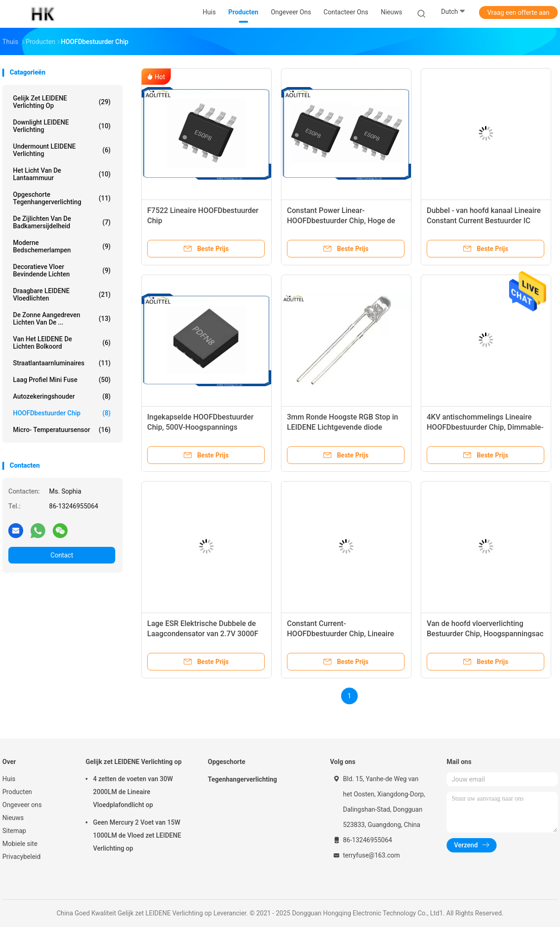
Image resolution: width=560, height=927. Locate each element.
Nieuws (13, 818)
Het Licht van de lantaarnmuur (62, 174)
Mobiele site (20, 844)
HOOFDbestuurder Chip (62, 413)
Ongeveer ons (22, 805)
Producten (17, 792)
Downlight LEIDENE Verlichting (62, 126)
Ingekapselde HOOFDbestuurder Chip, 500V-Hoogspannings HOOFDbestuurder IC (200, 427)
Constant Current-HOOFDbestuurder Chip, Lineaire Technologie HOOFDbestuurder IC (343, 634)
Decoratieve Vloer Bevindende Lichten (62, 270)
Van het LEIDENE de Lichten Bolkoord (62, 343)
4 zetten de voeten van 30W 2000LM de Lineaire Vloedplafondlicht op (133, 792)
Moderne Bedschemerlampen (62, 246)
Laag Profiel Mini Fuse (62, 380)
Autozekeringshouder (62, 396)
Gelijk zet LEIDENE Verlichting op (62, 102)
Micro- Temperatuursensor (62, 430)
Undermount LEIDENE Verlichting (62, 150)
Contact (62, 555)
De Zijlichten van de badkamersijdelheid (62, 222)
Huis (9, 779)
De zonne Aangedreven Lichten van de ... (62, 319)
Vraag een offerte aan (518, 13)
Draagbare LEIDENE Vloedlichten (62, 294)
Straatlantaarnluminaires (62, 363)
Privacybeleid (22, 857)
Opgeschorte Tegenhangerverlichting (62, 198)
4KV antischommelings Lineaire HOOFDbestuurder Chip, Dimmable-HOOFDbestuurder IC (485, 427)
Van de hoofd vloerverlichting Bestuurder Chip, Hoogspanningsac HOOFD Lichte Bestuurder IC (485, 634)
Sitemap (14, 831)
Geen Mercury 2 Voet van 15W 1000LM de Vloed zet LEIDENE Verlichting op (137, 835)
